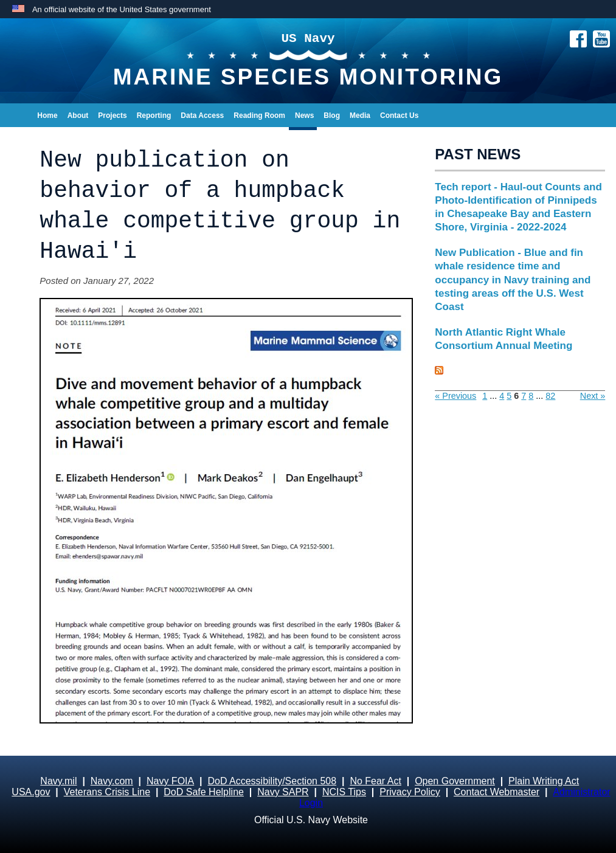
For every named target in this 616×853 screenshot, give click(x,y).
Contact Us (399, 116)
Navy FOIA (170, 781)
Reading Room (259, 116)
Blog (332, 116)
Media (360, 116)
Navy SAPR (283, 792)
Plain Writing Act (544, 781)
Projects (112, 116)
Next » (593, 396)
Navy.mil (58, 781)
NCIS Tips (344, 792)
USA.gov (31, 792)
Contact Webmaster (497, 792)
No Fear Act (375, 781)
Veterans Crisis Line (107, 792)
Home (47, 116)
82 (550, 396)
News (304, 116)
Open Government (455, 781)
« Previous (455, 396)
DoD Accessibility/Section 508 (272, 781)
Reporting (154, 116)
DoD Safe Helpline (204, 792)
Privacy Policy (410, 792)
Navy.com (112, 781)
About (78, 116)
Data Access (202, 116)
